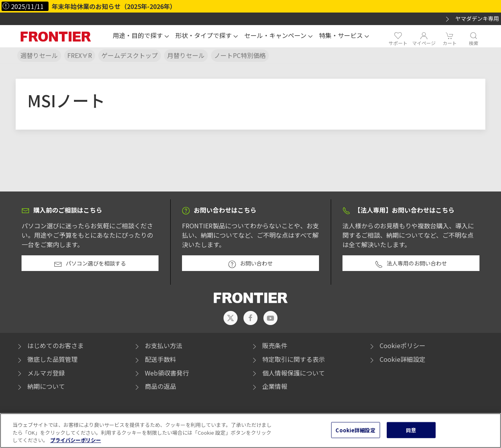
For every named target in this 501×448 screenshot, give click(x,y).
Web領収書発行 (161, 373)
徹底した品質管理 (47, 359)
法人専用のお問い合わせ (411, 264)
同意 (411, 438)
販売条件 (269, 345)
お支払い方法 (158, 345)
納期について (40, 386)
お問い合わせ (250, 264)
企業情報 (269, 386)
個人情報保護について (288, 373)
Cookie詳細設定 (403, 359)
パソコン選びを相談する (90, 264)
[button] (141, 36)
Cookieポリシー (397, 345)
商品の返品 (155, 386)
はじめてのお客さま (50, 345)
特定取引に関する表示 (288, 359)
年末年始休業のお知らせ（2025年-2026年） (114, 6)
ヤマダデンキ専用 (471, 19)
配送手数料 (155, 359)
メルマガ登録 (40, 373)
